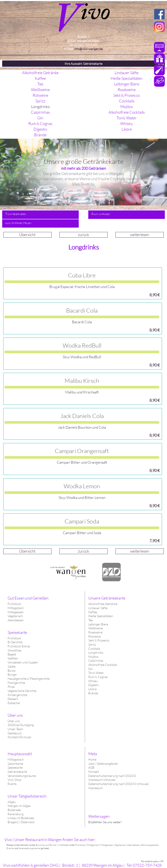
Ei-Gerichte (15, 642)
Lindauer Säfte (98, 608)
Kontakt (94, 772)
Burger (12, 674)
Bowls (12, 671)
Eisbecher (14, 703)
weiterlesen (140, 235)
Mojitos (93, 657)
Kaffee (93, 612)
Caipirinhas (96, 661)
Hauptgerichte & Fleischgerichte (29, 679)
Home (92, 759)
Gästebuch (15, 733)
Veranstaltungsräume (22, 776)
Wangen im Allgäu (19, 806)
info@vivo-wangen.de (88, 49)
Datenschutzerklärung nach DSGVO (112, 776)
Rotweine (94, 636)
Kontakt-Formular (20, 737)
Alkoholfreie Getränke (103, 604)
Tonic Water (96, 673)
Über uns (14, 721)
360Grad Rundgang (21, 725)
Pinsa (11, 687)
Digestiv (94, 685)
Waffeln (13, 658)
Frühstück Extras (19, 646)
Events (12, 784)
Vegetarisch (15, 616)
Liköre (92, 689)
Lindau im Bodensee (21, 818)
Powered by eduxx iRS (152, 861)
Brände (93, 693)
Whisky (93, 681)
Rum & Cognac (98, 677)
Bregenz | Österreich (21, 822)
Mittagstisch (16, 759)
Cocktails (94, 649)
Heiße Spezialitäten (101, 616)
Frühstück (14, 604)
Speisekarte (15, 767)
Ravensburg (16, 814)
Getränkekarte (17, 772)
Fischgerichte (16, 683)
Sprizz (92, 644)
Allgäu (12, 802)
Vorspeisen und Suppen (23, 662)
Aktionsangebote (150, 845)
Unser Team (15, 729)
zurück (83, 235)
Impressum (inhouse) (102, 780)
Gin (91, 669)
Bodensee (14, 810)
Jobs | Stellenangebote (103, 764)
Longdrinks (96, 652)
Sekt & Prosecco (99, 640)
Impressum (95, 788)
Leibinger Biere (98, 624)
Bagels (12, 654)
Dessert (13, 699)
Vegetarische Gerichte (22, 691)
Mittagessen (16, 612)
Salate (12, 666)
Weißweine (96, 628)
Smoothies (14, 650)
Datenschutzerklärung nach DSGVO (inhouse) (119, 784)
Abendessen (16, 620)
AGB (91, 767)
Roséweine (95, 632)
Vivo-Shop (14, 780)
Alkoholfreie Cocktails (103, 665)
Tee (90, 620)
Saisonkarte (15, 764)
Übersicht (27, 235)
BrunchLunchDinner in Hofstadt (52, 845)
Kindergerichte (17, 695)
